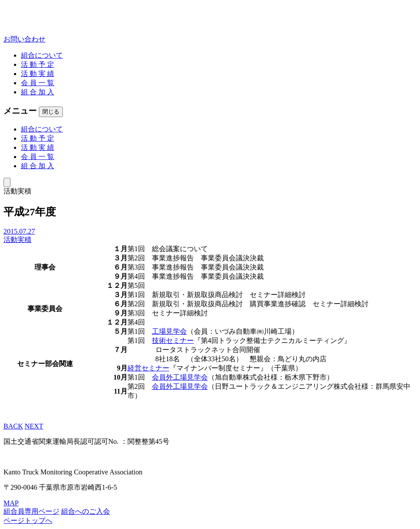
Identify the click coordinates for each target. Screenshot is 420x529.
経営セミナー (148, 368)
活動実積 (17, 240)
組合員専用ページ (31, 511)
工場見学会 (169, 331)
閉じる (51, 112)
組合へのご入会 (86, 511)
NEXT (34, 426)
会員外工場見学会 (180, 377)
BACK (13, 426)
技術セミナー (173, 341)
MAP (11, 503)
